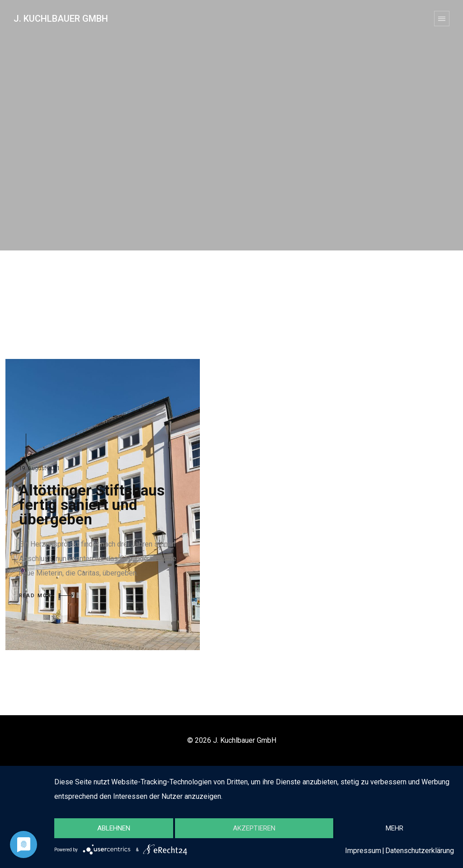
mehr (394, 828)
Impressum (363, 851)
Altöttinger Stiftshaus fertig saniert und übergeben (92, 505)
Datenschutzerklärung (420, 851)
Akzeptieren (254, 828)
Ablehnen (114, 828)
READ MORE (46, 596)
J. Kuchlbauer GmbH (61, 19)
